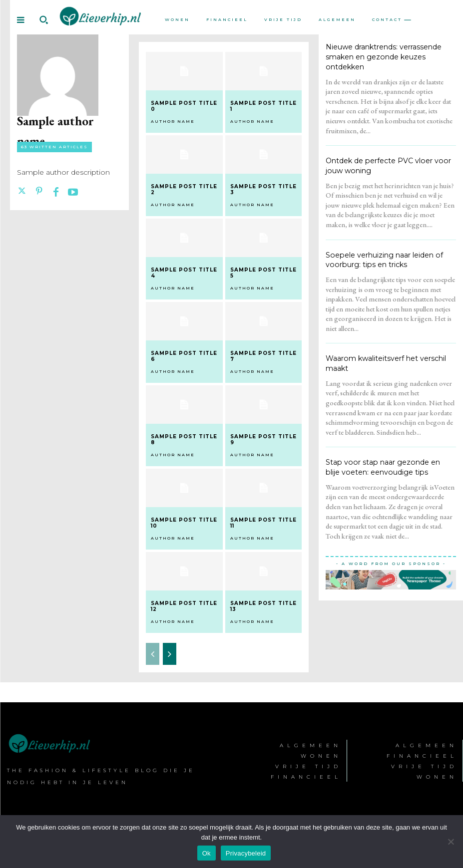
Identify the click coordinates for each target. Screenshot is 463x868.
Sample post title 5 (263, 273)
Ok (207, 853)
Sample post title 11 (263, 522)
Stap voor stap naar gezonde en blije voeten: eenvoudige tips (389, 467)
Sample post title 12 (184, 606)
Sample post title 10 (184, 522)
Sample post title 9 (263, 439)
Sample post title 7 (263, 356)
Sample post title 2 (184, 189)
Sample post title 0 (184, 106)
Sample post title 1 (263, 106)
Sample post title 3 (263, 189)
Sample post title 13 (263, 606)
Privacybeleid (246, 853)
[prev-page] (153, 653)
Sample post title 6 (184, 356)
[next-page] (170, 653)
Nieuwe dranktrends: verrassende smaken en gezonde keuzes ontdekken (384, 57)
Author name (173, 121)
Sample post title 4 (184, 273)
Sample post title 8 (184, 439)
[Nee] (451, 842)
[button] (43, 20)
